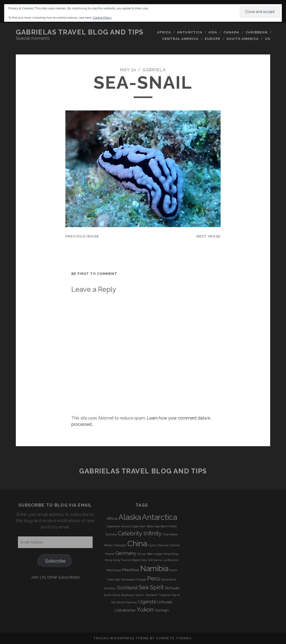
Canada (231, 32)
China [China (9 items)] (137, 544)
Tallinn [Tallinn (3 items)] (140, 595)
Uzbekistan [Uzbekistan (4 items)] (125, 610)
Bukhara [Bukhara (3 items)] (111, 534)
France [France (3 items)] (110, 554)
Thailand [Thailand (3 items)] (165, 595)
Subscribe (55, 561)
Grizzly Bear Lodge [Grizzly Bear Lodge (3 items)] (150, 554)
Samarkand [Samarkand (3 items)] (169, 579)
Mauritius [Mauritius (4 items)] (131, 570)
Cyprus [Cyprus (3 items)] (153, 545)
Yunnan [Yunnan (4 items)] (162, 610)
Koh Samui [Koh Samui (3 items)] (155, 560)
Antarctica (190, 32)
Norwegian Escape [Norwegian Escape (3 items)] (134, 579)
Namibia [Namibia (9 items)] (154, 568)
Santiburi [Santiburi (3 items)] (110, 588)
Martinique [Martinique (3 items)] (114, 570)
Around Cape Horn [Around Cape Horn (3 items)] (133, 526)
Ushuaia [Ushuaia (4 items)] (165, 602)
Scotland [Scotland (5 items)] (127, 587)
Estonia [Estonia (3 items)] (175, 545)
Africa (164, 32)
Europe (213, 39)
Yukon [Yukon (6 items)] (145, 610)
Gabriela (154, 70)
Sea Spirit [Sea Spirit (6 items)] (151, 587)
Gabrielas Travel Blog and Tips (80, 32)
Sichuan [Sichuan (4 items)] (172, 588)
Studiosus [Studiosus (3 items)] (128, 595)
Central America (181, 39)
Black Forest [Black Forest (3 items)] (169, 526)
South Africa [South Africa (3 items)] (112, 595)
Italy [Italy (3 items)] (144, 560)
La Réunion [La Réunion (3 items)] (171, 560)
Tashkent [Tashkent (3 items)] (151, 595)
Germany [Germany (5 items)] (126, 553)
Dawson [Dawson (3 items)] (164, 545)
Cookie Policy (102, 18)
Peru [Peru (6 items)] (154, 578)
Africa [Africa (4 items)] (112, 519)
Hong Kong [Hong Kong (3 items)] (171, 554)
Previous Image (82, 236)
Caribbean (257, 32)
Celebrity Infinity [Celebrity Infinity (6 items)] (140, 533)
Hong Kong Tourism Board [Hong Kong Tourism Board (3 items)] (122, 560)
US (268, 39)
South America (243, 39)
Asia (213, 32)
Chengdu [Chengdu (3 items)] (120, 545)
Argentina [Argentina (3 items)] (113, 526)
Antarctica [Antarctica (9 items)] (159, 517)
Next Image (209, 236)
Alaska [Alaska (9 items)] (130, 517)
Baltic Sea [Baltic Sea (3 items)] (153, 526)
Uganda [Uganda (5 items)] (147, 601)
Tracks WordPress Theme (121, 638)
